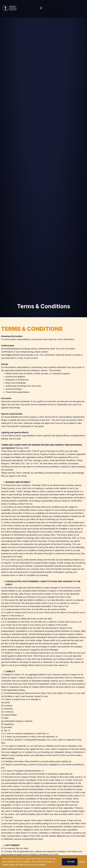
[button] (41, 8)
